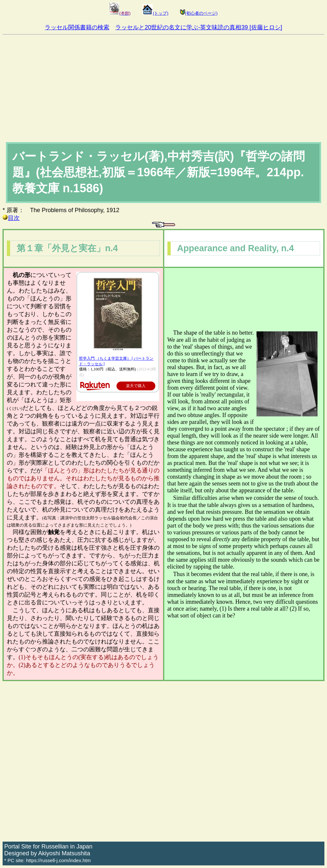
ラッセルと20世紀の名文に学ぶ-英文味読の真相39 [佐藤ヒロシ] (199, 27)
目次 (11, 218)
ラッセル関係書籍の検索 (77, 27)
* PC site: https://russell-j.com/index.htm (47, 860)
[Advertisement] (163, 84)
